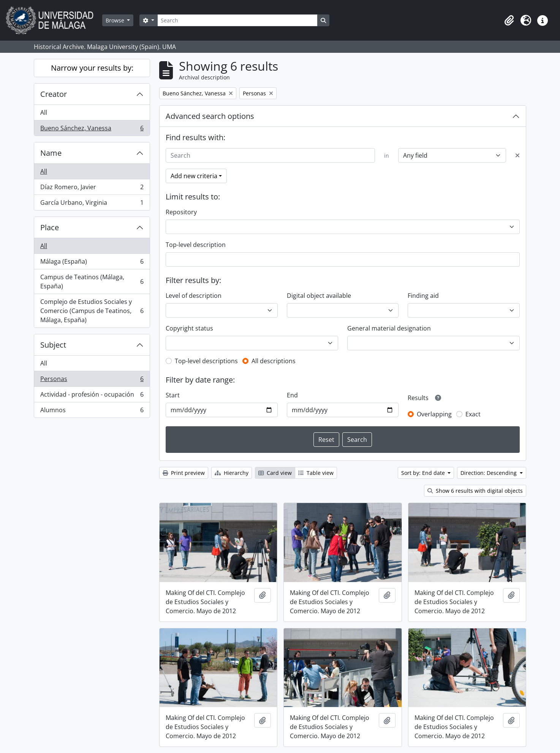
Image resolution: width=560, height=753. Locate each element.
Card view (275, 473)
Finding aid (423, 296)
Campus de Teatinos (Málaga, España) (92, 282)
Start (173, 395)
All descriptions (274, 361)
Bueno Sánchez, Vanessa (92, 130)
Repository (181, 212)
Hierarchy (232, 473)
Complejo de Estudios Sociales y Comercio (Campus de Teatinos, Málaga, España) (92, 311)
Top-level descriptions (206, 361)
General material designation (389, 328)
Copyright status (189, 328)
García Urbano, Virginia (92, 204)
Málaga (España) (92, 263)
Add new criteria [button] (194, 176)
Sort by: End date (424, 473)
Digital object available (319, 296)
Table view (316, 473)
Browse (116, 20)
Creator (54, 94)
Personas (92, 380)
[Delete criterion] (517, 155)
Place (50, 227)
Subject (53, 345)
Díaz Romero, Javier (92, 189)
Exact (473, 414)
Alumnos (92, 411)
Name (51, 153)
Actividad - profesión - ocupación (92, 396)
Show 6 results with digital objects (475, 491)
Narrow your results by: (92, 68)
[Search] (237, 20)
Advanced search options (210, 116)
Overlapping (434, 414)
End (292, 395)
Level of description (194, 296)
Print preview (184, 473)
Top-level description (196, 245)
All (44, 112)
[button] (509, 21)
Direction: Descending (489, 473)
